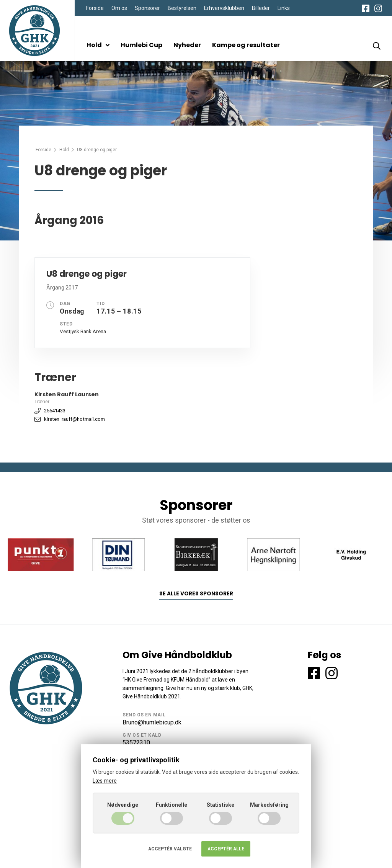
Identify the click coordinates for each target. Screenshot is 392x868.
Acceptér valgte (170, 849)
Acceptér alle (226, 849)
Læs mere (105, 781)
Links (284, 8)
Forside (95, 8)
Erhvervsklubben (224, 8)
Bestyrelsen (182, 8)
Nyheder (187, 45)
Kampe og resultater (246, 45)
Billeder (261, 8)
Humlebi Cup (141, 45)
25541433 (55, 411)
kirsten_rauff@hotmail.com (74, 419)
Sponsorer (147, 8)
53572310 (136, 743)
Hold (98, 45)
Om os (119, 8)
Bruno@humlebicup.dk (152, 722)
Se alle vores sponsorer (196, 594)
